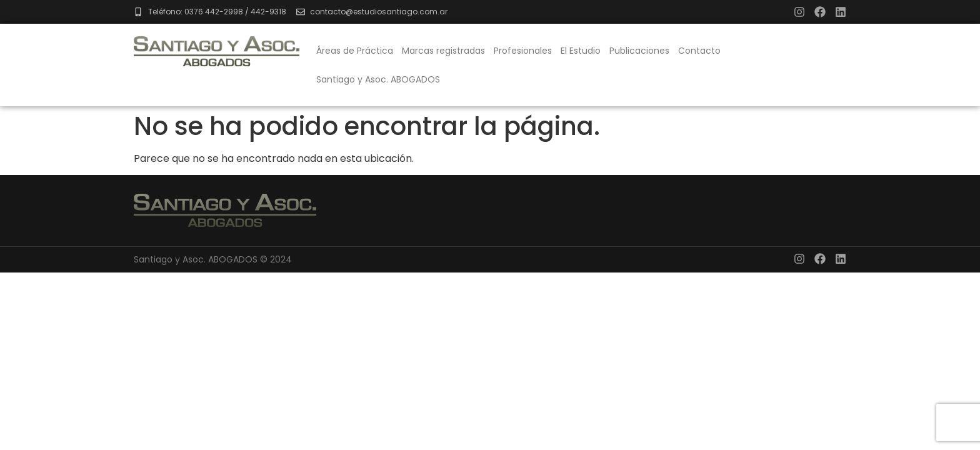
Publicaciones (639, 51)
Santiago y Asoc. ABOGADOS (378, 79)
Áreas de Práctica (355, 51)
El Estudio (581, 51)
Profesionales (523, 51)
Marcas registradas (443, 51)
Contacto (699, 51)
